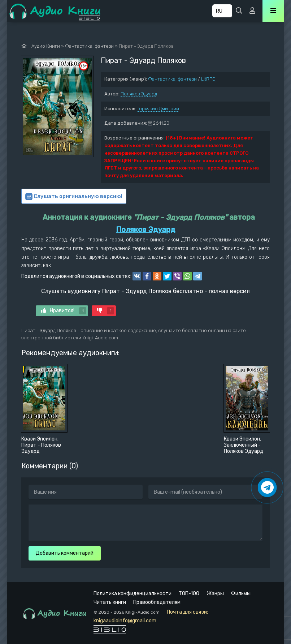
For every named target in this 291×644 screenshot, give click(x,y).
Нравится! (64, 311)
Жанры (215, 594)
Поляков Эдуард (139, 94)
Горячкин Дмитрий (158, 109)
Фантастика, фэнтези (172, 79)
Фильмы (241, 594)
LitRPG (208, 79)
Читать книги (110, 602)
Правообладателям (157, 602)
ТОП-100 (189, 594)
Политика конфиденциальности (133, 594)
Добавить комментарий (65, 553)
